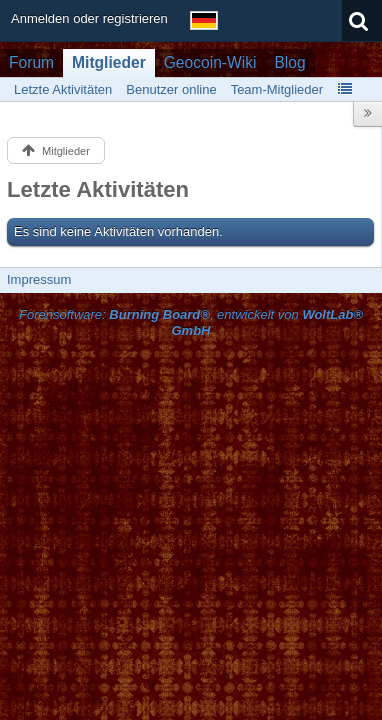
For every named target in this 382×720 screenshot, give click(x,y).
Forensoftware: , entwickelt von (191, 323)
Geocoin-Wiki (210, 62)
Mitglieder (109, 62)
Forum (31, 62)
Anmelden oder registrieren (89, 18)
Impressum (39, 279)
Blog (289, 62)
